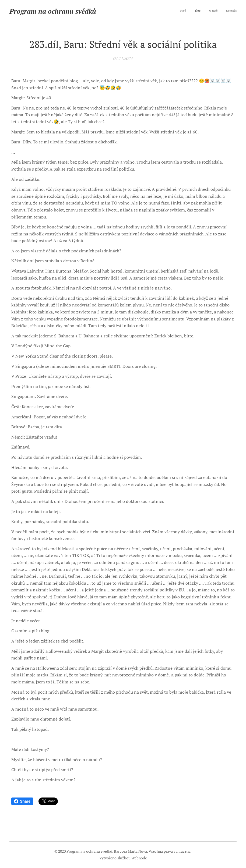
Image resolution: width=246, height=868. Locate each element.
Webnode (139, 858)
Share (22, 801)
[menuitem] (212, 11)
